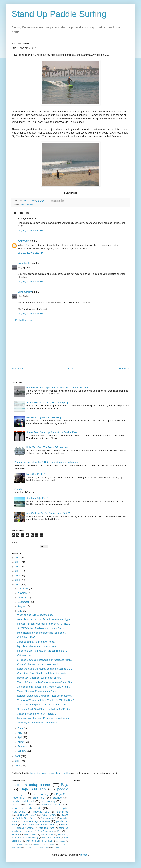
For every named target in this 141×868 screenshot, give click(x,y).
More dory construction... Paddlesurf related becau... (44, 718)
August (22, 606)
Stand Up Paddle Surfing (59, 14)
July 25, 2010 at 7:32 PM (31, 253)
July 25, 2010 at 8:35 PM (31, 313)
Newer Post (18, 369)
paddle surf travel (23, 801)
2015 (18, 562)
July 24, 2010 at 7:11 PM (31, 230)
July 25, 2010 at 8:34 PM (31, 281)
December (23, 589)
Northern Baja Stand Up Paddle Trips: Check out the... (45, 696)
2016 (18, 558)
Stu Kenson (47, 818)
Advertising (61, 841)
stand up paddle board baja (39, 841)
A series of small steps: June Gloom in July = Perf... (44, 687)
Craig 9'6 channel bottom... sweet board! (38, 664)
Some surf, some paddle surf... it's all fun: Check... (43, 705)
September (24, 602)
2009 (18, 756)
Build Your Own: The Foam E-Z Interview (47, 447)
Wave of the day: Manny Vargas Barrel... (38, 691)
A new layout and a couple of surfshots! (37, 723)
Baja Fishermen (45, 831)
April (20, 737)
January (22, 751)
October (22, 597)
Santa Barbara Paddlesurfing (25, 838)
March (21, 742)
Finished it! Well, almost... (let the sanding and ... (42, 651)
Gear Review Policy (20, 844)
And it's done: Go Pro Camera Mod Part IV (48, 513)
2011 (18, 580)
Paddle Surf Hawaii (51, 838)
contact (36, 844)
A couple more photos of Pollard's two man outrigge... (44, 619)
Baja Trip (38, 798)
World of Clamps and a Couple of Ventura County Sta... (45, 682)
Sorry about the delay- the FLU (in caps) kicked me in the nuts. (46, 462)
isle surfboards (49, 844)
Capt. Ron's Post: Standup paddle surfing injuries (42, 673)
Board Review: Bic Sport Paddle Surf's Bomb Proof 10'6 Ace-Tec (59, 388)
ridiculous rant (46, 828)
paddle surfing (26, 205)
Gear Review (49, 815)
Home (71, 369)
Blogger (84, 855)
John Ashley (25, 263)
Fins (59, 831)
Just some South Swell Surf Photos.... (37, 714)
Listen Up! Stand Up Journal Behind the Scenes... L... (45, 669)
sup (47, 847)
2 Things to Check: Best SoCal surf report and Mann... (45, 660)
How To (64, 825)
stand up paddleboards (26, 808)
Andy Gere (24, 241)
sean (41, 847)
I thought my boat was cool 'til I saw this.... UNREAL (44, 624)
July (20, 611)
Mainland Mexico (51, 805)
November (23, 593)
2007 (18, 765)
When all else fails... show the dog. (35, 615)
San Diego (63, 812)
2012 (18, 576)
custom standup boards (31, 785)
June (21, 728)
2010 (18, 585)
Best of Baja (47, 834)
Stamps (57, 798)
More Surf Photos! (36, 474)
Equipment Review (26, 815)
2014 (18, 567)
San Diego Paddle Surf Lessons (39, 825)
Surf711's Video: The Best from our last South (41, 628)
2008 (18, 761)
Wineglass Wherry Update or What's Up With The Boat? (46, 700)
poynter (28, 847)
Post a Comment (24, 320)
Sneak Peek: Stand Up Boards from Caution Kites (52, 432)
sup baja (56, 847)
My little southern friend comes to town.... (38, 646)
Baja (65, 785)
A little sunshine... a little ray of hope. (36, 642)
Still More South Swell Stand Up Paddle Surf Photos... (45, 709)
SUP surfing (40, 794)
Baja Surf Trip (33, 789)
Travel (30, 805)
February (23, 746)
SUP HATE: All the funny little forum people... (49, 403)
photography (17, 847)
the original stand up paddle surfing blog (50, 773)
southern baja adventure (37, 821)
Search (18, 489)
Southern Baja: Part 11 (38, 498)
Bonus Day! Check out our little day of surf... (40, 678)
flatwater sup (41, 812)
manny (62, 844)
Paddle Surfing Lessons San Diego (44, 418)
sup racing (48, 801)
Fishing (61, 834)
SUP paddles (30, 834)
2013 (18, 571)
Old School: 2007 (26, 637)
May (20, 733)
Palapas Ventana (25, 828)
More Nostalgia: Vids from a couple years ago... (42, 633)
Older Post (123, 369)
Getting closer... (25, 655)
